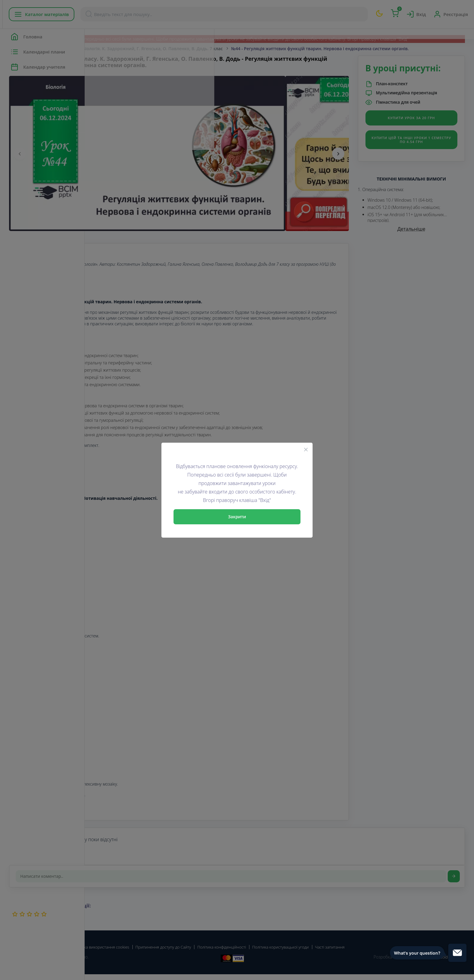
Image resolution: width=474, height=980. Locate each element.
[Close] (306, 449)
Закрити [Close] (237, 517)
